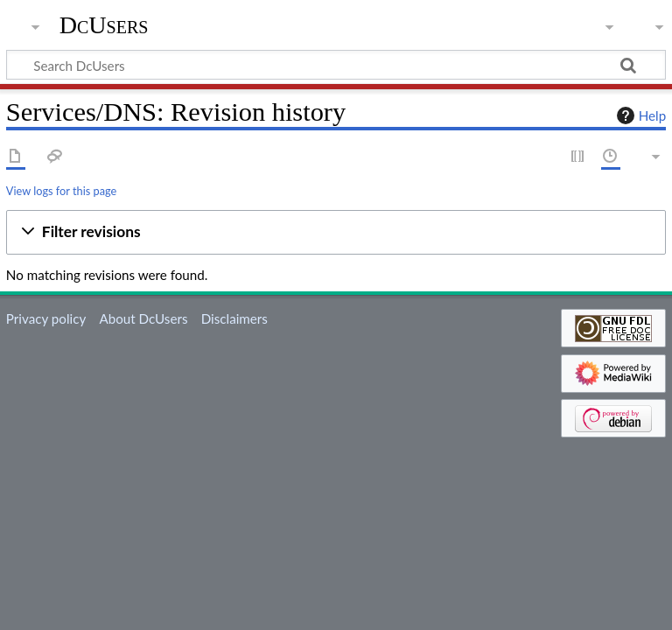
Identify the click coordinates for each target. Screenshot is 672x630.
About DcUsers (143, 318)
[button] (336, 232)
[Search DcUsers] (336, 65)
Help (639, 115)
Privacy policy (46, 318)
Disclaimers (234, 318)
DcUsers (104, 25)
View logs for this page (61, 191)
